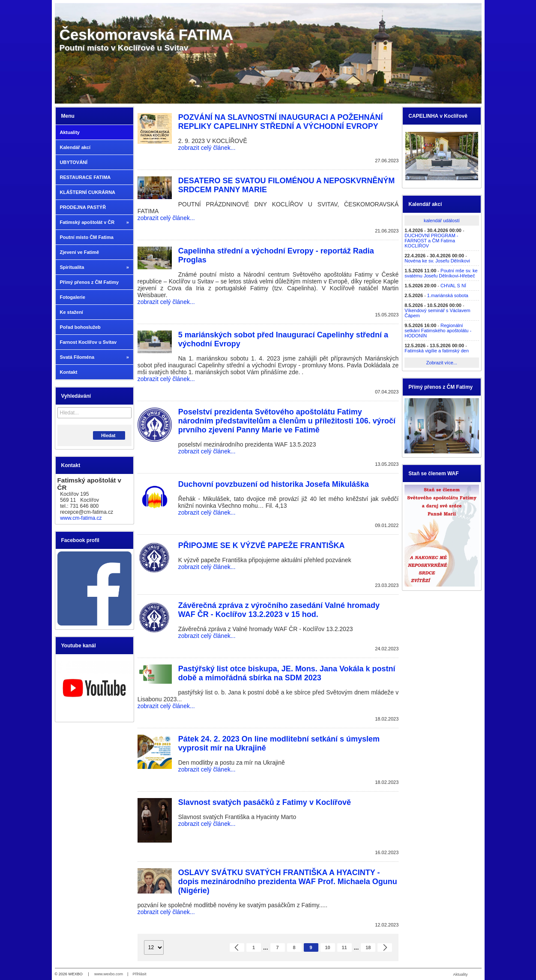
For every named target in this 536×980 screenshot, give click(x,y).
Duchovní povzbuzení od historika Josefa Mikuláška (274, 484)
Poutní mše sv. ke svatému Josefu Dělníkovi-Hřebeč (441, 273)
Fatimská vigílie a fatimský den (437, 351)
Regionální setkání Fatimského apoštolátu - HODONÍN (438, 331)
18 (368, 947)
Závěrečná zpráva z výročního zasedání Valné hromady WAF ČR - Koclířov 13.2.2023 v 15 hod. (279, 610)
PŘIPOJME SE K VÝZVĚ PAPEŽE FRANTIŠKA (262, 545)
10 (328, 947)
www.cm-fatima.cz (81, 518)
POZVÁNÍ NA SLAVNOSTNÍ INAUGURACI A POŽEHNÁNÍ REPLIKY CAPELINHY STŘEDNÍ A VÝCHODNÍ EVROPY (281, 122)
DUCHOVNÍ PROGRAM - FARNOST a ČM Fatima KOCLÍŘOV (431, 241)
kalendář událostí (442, 220)
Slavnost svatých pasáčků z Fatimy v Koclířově (265, 802)
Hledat (109, 435)
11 (344, 947)
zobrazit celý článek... (207, 148)
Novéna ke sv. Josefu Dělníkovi (437, 261)
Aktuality (460, 974)
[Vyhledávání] (94, 413)
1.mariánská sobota (448, 295)
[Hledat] (126, 413)
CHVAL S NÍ (453, 286)
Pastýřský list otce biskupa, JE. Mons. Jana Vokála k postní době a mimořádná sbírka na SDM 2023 (287, 673)
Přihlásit (139, 974)
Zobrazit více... (442, 363)
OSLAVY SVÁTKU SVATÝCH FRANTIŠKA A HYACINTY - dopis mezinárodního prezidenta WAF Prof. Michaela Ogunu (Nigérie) (288, 882)
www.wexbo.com (109, 974)
